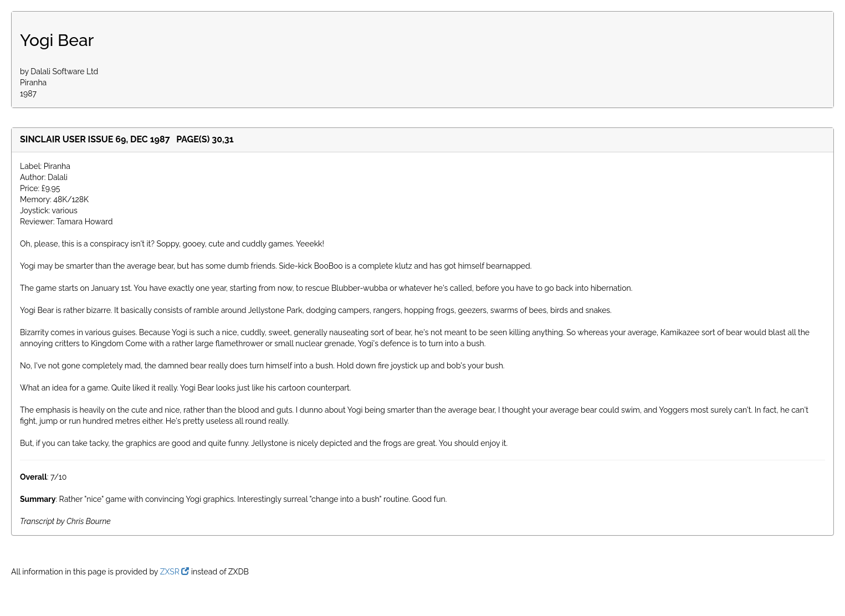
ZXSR (175, 572)
